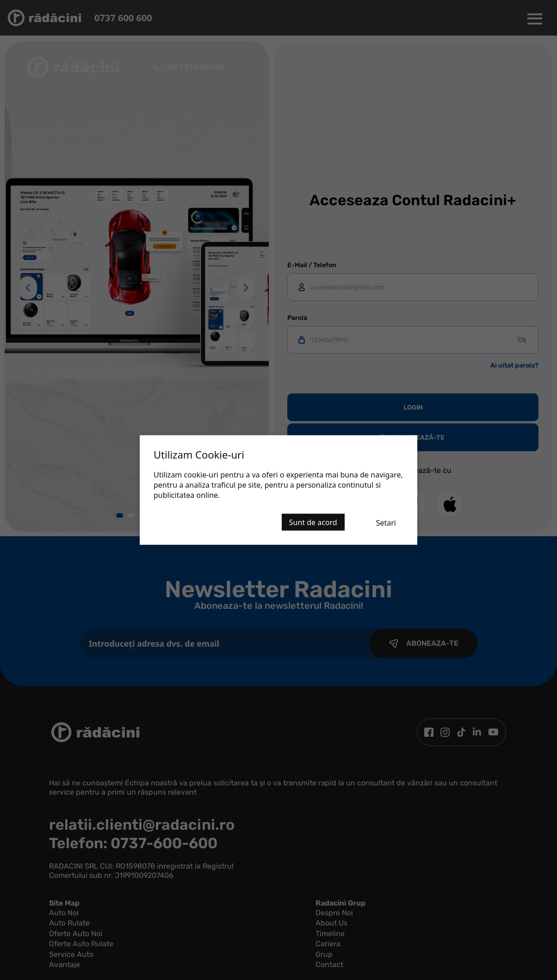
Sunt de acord (313, 522)
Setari (386, 523)
